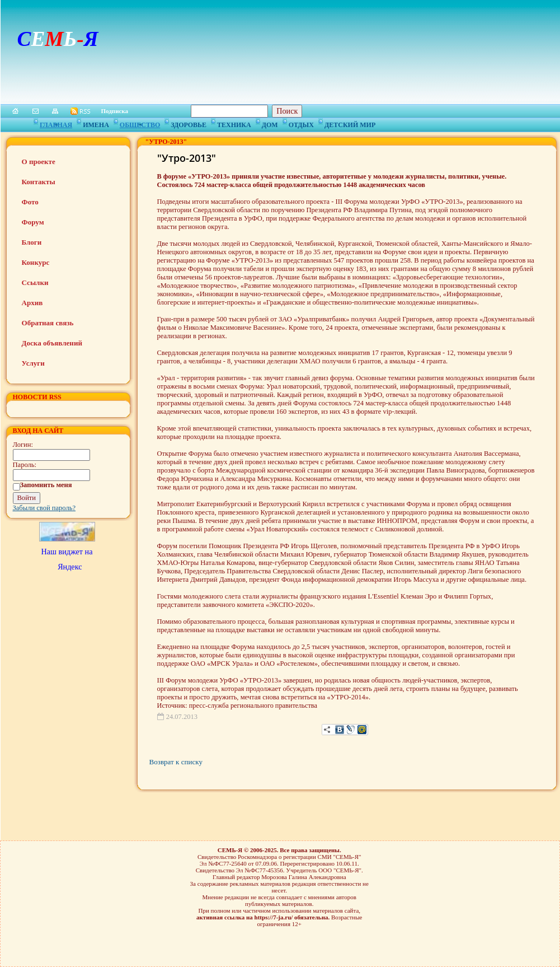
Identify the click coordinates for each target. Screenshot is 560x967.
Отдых (301, 123)
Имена (96, 123)
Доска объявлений (52, 343)
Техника (234, 123)
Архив (32, 303)
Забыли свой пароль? (44, 508)
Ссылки (35, 282)
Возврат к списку (176, 762)
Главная (56, 123)
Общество (140, 123)
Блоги (32, 242)
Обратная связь (48, 323)
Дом (270, 123)
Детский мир (350, 123)
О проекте (39, 162)
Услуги (33, 363)
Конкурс (36, 262)
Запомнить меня (46, 485)
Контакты (39, 182)
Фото (30, 202)
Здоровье (189, 123)
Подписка (115, 111)
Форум (33, 222)
